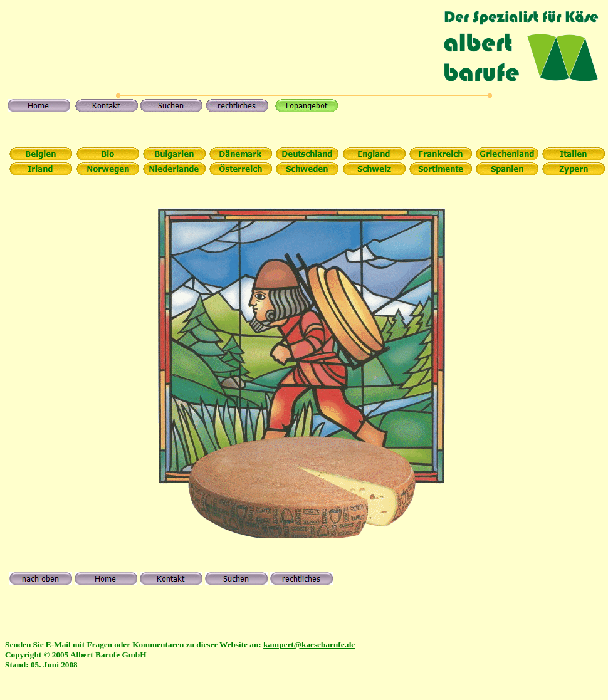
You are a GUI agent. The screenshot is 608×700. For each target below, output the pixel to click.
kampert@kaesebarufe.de (309, 645)
